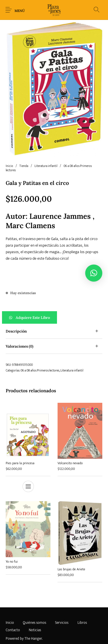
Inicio (9, 166)
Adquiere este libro (33, 318)
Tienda (24, 166)
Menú (20, 11)
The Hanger (33, 639)
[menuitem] (10, 623)
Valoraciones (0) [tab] (20, 346)
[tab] (54, 331)
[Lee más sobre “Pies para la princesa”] (28, 486)
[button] (54, 317)
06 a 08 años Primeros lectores (40, 371)
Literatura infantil (46, 166)
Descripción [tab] (16, 331)
